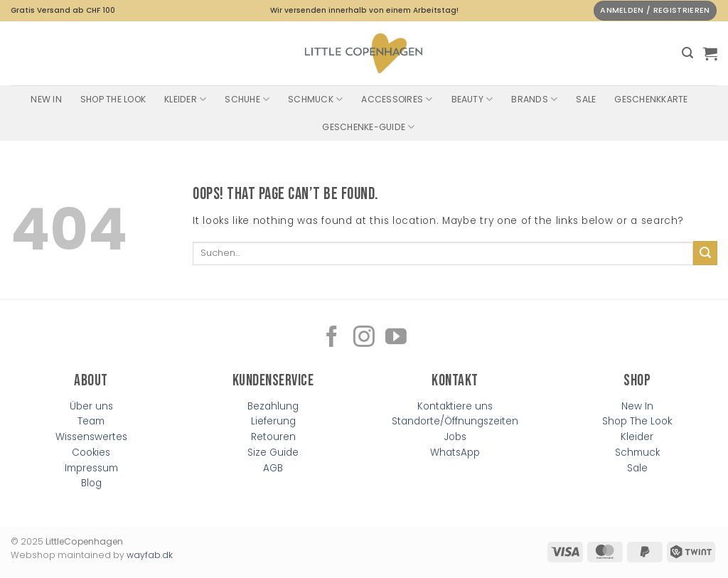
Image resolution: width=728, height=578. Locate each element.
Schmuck (315, 99)
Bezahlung (273, 406)
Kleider (185, 99)
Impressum (91, 468)
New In (46, 99)
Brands (534, 99)
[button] (687, 53)
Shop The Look (113, 99)
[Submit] (705, 253)
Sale (637, 468)
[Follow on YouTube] (396, 338)
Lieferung (273, 421)
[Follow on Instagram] (364, 338)
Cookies (91, 453)
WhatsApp (455, 453)
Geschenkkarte (651, 99)
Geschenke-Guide (368, 127)
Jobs (455, 437)
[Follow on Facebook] (332, 338)
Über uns (91, 406)
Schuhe (247, 99)
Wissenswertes (91, 437)
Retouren (273, 437)
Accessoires (397, 99)
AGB (273, 468)
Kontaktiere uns (455, 406)
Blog (91, 483)
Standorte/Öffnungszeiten (455, 421)
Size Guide (273, 453)
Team (91, 421)
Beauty (472, 99)
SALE (586, 99)
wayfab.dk (150, 555)
